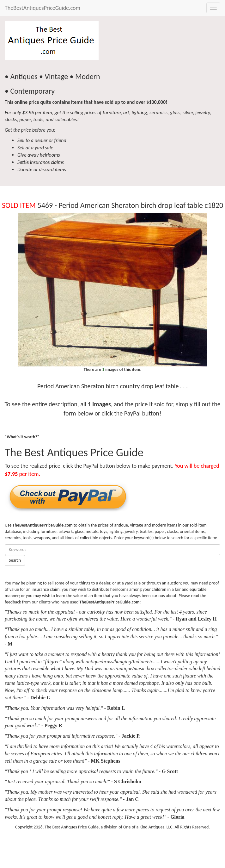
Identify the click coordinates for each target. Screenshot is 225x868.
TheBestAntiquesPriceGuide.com (43, 8)
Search (15, 560)
